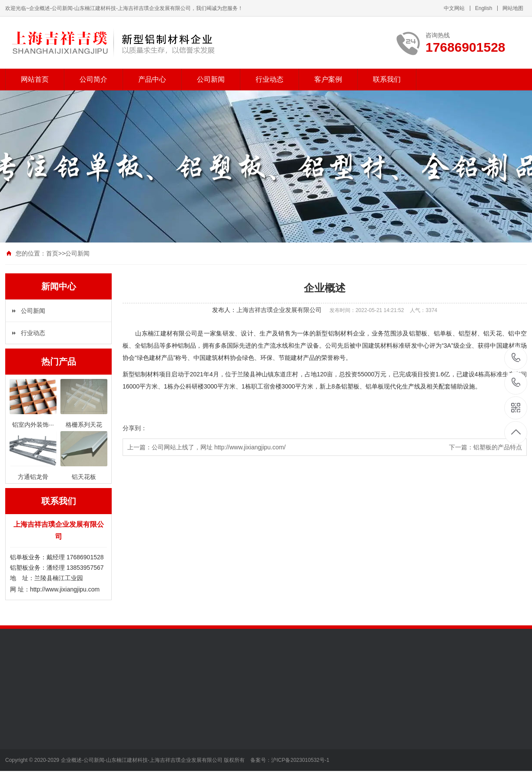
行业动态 (269, 79)
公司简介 (93, 79)
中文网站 (454, 8)
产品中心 (152, 79)
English (484, 8)
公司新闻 (211, 79)
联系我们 (387, 79)
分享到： (135, 428)
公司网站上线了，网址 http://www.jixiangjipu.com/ (219, 447)
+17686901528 (516, 358)
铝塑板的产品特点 (498, 447)
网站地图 (513, 8)
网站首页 (35, 79)
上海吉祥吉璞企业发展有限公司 (279, 310)
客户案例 (328, 79)
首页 (52, 253)
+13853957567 (516, 383)
